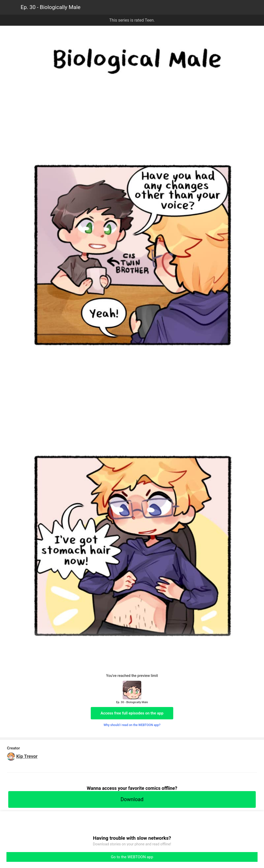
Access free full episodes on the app (132, 713)
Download (132, 799)
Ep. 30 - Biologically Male (51, 7)
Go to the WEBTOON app (132, 857)
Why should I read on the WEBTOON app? (132, 725)
